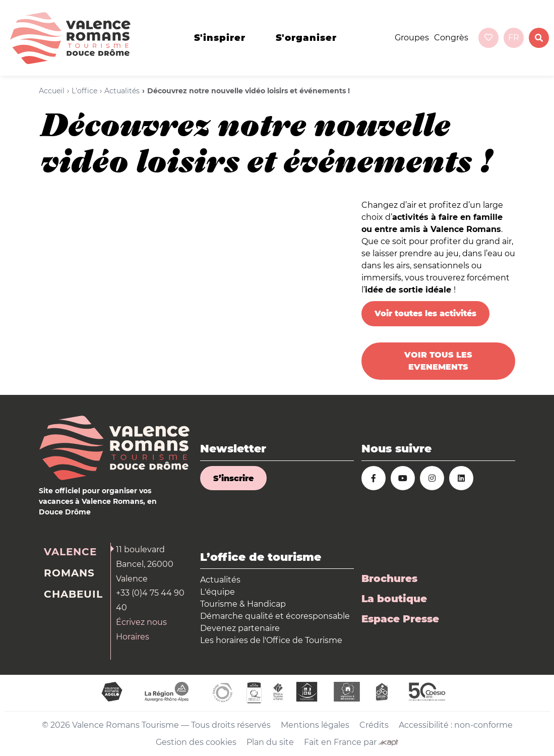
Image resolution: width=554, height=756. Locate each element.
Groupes (412, 38)
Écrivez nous (141, 622)
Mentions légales (315, 725)
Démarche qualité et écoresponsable (275, 616)
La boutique (394, 599)
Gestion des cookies (196, 742)
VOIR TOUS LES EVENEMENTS (438, 361)
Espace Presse (400, 619)
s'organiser (306, 38)
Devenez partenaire (240, 628)
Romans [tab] (69, 573)
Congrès (451, 38)
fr (514, 38)
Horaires (133, 637)
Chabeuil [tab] (73, 594)
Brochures (389, 578)
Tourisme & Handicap (243, 604)
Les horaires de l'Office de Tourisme (271, 640)
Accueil (52, 91)
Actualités (122, 91)
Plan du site (270, 742)
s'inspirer (220, 38)
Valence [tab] (70, 552)
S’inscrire (233, 478)
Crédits (374, 725)
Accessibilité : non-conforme (456, 725)
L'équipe (218, 592)
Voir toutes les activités (425, 313)
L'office (84, 91)
